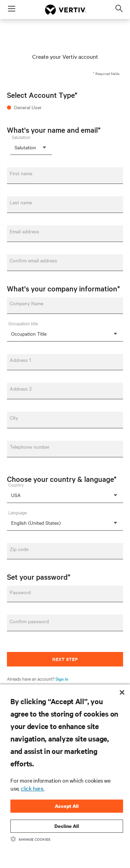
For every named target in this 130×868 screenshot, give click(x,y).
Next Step (65, 659)
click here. (33, 788)
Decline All (67, 826)
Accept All (67, 806)
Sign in (62, 679)
